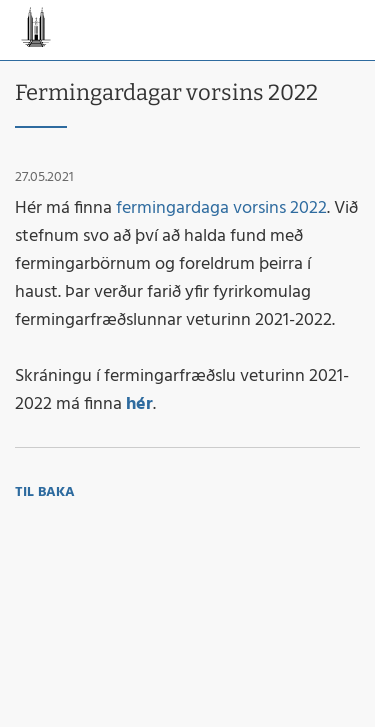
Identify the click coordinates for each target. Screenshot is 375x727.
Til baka (45, 492)
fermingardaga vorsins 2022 (221, 208)
